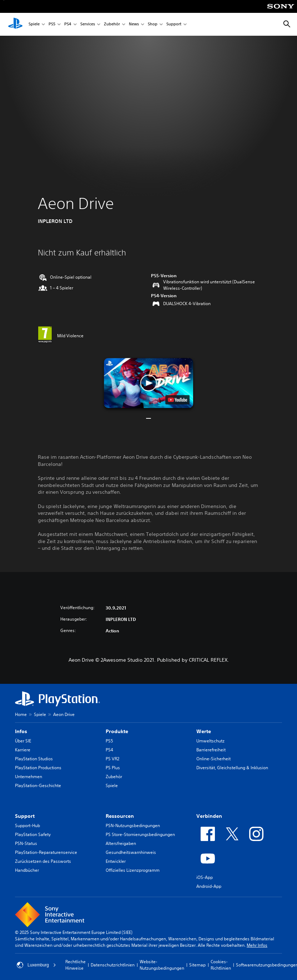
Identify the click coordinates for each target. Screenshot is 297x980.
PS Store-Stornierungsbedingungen (140, 834)
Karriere (23, 750)
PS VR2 (112, 759)
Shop (153, 24)
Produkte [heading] (117, 731)
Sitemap (197, 965)
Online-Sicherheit (213, 759)
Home (21, 714)
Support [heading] (25, 816)
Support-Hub (27, 825)
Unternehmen (29, 777)
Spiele (34, 24)
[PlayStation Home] (15, 24)
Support (174, 24)
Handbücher (27, 870)
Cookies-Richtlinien (221, 965)
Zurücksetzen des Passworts (43, 861)
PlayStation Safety (33, 834)
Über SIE (23, 741)
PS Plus (113, 768)
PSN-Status (26, 843)
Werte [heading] (204, 731)
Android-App (209, 886)
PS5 (52, 24)
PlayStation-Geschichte (38, 785)
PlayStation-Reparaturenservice (46, 852)
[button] (148, 383)
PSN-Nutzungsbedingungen (133, 825)
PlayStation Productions (38, 768)
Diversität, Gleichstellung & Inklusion (232, 768)
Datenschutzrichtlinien (113, 965)
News (134, 24)
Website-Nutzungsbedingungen (162, 965)
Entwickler (116, 861)
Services (88, 24)
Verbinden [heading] (209, 816)
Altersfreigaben (121, 843)
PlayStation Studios (34, 759)
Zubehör (112, 24)
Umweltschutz (210, 741)
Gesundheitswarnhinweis (131, 852)
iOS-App (205, 877)
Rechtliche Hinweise (75, 965)
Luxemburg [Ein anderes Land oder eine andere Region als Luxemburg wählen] (36, 965)
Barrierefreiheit (211, 750)
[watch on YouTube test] (177, 400)
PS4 (68, 24)
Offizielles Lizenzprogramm (133, 870)
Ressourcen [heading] (120, 816)
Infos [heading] (21, 731)
